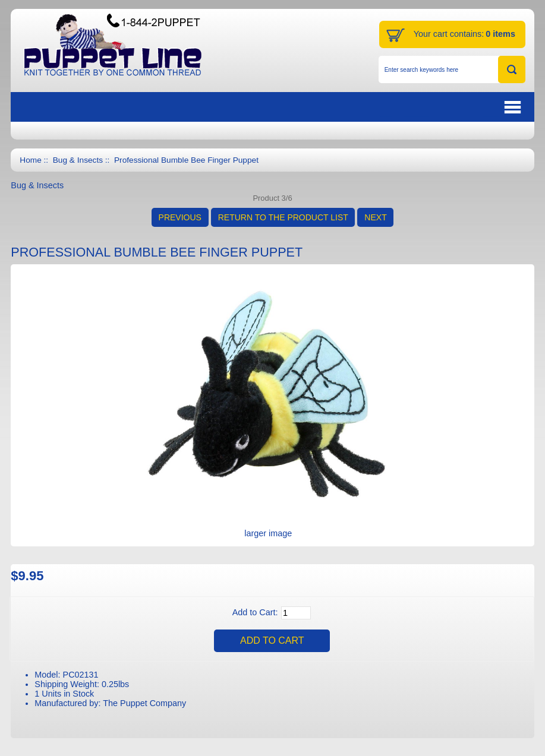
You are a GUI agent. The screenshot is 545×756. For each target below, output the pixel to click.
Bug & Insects (78, 160)
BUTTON (452, 107)
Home (30, 160)
